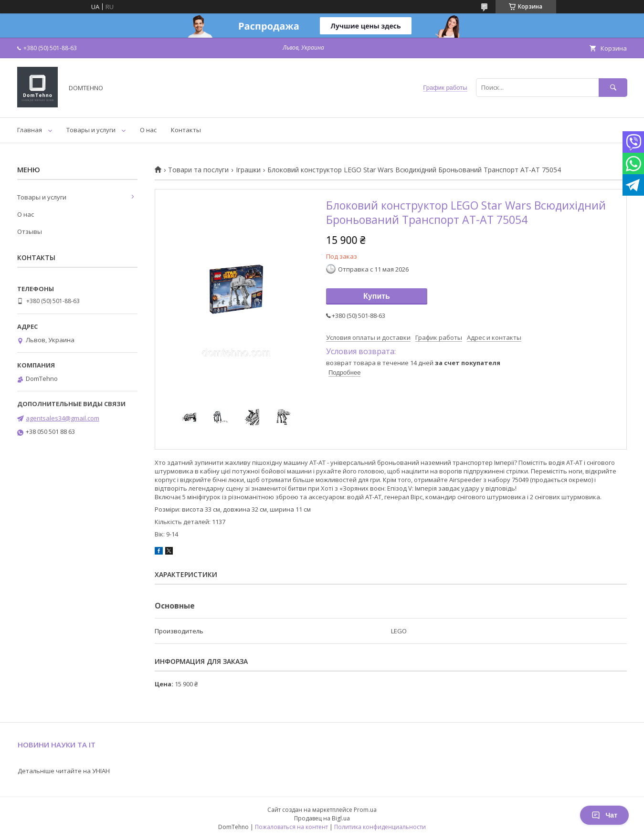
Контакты (186, 130)
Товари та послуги (198, 170)
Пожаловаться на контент (291, 827)
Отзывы (30, 231)
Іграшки (248, 170)
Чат (604, 815)
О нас (148, 130)
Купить (377, 296)
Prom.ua (365, 810)
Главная (30, 130)
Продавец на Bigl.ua (322, 818)
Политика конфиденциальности (380, 827)
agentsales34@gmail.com (63, 418)
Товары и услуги (91, 130)
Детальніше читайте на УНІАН (64, 771)
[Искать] (613, 88)
